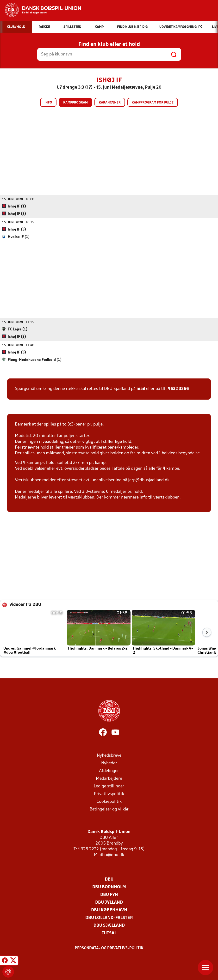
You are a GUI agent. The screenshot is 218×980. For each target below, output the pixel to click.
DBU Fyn (109, 895)
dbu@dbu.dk (112, 855)
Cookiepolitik (109, 801)
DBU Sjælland (109, 925)
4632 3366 (178, 389)
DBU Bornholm (109, 887)
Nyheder (109, 763)
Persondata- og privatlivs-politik (109, 948)
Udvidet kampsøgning (181, 27)
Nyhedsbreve (109, 755)
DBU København (109, 910)
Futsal (109, 933)
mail (141, 389)
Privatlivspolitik (109, 794)
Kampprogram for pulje (153, 103)
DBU (109, 879)
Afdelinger (109, 771)
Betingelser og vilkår (109, 809)
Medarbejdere (109, 778)
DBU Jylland (109, 902)
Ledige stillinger (109, 786)
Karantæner (110, 103)
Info (48, 103)
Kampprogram (75, 103)
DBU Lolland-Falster (109, 918)
